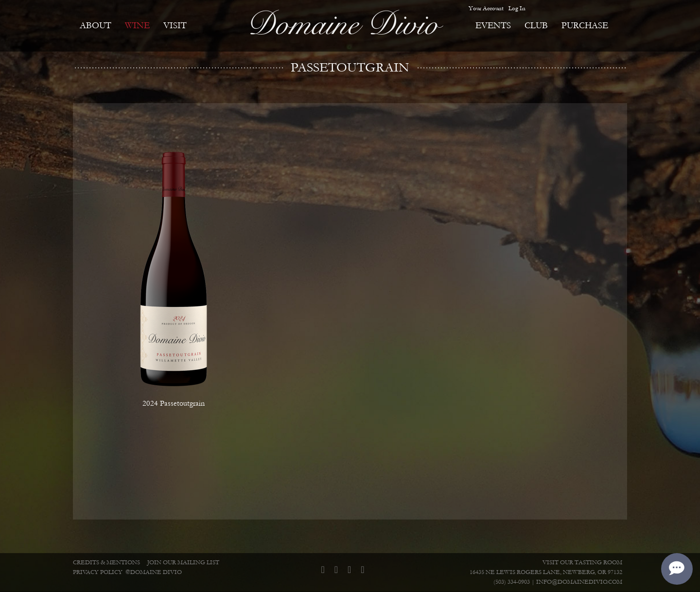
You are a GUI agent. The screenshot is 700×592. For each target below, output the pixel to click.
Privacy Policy (98, 572)
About (96, 26)
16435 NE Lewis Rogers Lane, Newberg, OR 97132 (546, 572)
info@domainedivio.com (579, 582)
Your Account (486, 8)
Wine (137, 26)
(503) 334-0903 (512, 582)
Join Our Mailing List (183, 563)
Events (493, 26)
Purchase (585, 26)
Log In (517, 8)
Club (536, 26)
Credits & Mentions (106, 563)
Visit (175, 26)
